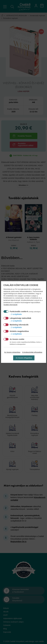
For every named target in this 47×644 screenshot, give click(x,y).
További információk (10, 305)
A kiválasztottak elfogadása (32, 352)
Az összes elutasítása (12, 352)
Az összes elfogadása (24, 358)
